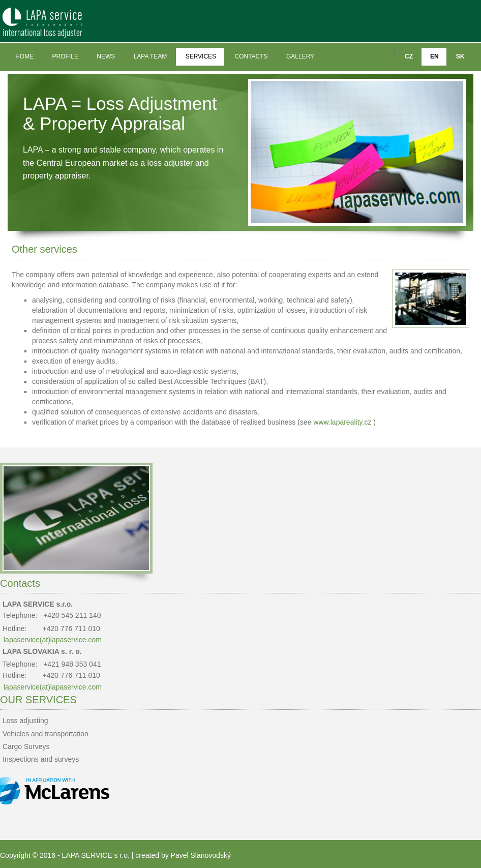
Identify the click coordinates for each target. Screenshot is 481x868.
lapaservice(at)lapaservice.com (53, 640)
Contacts (251, 56)
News (106, 56)
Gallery (300, 56)
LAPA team (151, 56)
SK (460, 56)
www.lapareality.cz (342, 422)
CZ (409, 56)
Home (24, 56)
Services (201, 56)
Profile (65, 56)
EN (434, 56)
